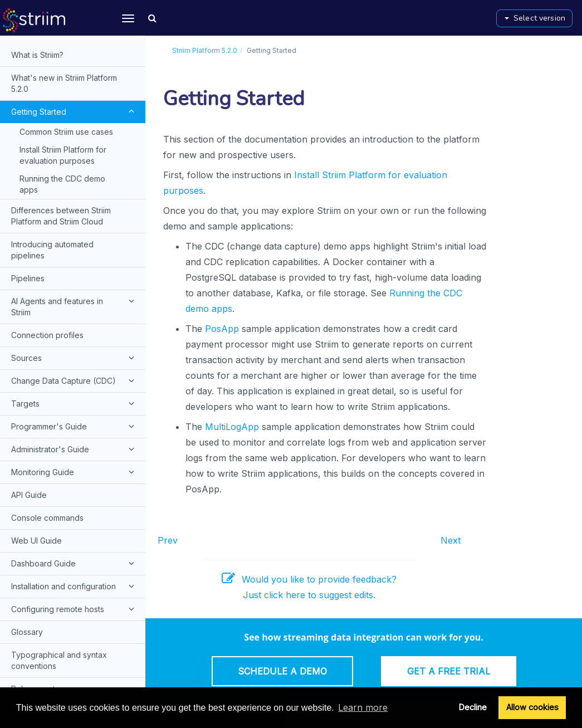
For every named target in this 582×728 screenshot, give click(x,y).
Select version (535, 18)
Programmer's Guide (74, 426)
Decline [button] (473, 707)
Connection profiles (47, 335)
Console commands (47, 518)
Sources (74, 358)
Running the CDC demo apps (62, 184)
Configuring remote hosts (74, 609)
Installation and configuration (74, 586)
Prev (168, 540)
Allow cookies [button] (532, 707)
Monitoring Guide (74, 472)
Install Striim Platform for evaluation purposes (63, 155)
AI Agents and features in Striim (74, 306)
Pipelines (28, 278)
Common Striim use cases (66, 132)
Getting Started (74, 111)
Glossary (27, 632)
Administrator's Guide (74, 449)
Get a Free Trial (449, 671)
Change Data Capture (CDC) (74, 380)
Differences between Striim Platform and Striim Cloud (61, 216)
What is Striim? (37, 55)
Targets (74, 403)
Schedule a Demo (282, 671)
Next (451, 540)
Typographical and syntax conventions (59, 660)
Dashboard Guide (74, 563)
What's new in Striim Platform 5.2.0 (64, 83)
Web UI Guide (36, 541)
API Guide (29, 495)
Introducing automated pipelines (52, 250)
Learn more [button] (363, 707)
